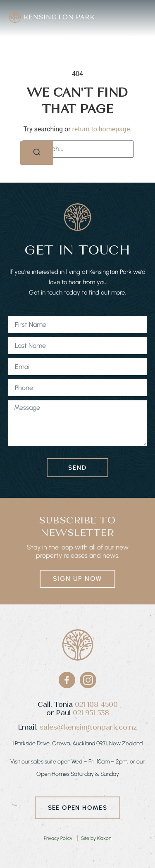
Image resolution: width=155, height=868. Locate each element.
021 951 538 (91, 713)
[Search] (37, 153)
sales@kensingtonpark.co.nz (88, 727)
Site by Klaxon (96, 838)
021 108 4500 (96, 705)
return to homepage (101, 129)
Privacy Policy (58, 838)
